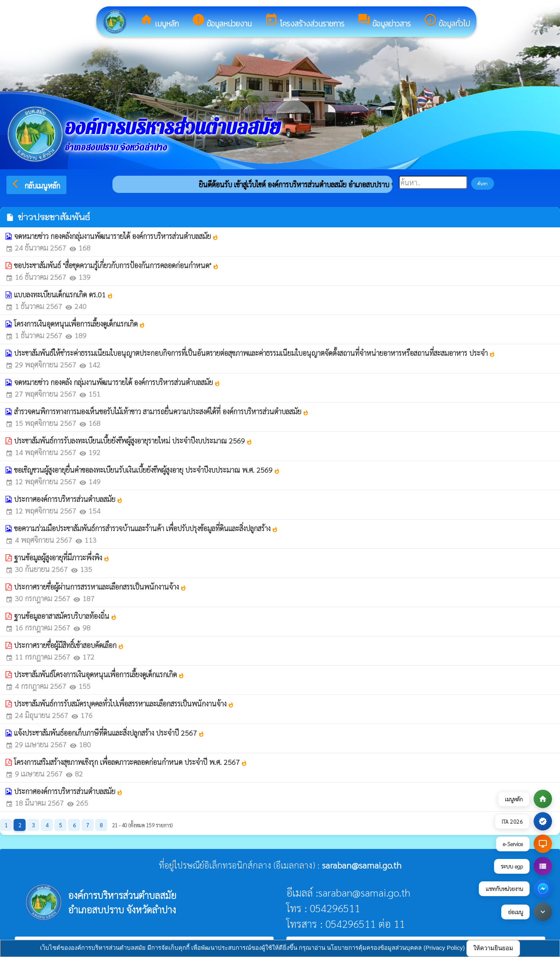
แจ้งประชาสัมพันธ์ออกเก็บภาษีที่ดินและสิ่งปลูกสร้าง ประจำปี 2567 (109, 733)
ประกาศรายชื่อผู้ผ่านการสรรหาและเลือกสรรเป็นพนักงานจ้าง (100, 587)
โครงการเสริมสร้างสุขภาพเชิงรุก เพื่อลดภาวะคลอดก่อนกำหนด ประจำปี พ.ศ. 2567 (131, 762)
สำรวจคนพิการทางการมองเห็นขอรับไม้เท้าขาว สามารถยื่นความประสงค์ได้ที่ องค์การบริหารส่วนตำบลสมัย (161, 411)
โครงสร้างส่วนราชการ (304, 21)
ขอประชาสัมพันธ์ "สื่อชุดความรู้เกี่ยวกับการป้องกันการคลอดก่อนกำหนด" (116, 265)
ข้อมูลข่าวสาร (384, 21)
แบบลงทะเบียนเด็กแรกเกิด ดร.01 (64, 294)
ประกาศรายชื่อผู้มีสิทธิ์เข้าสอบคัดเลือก (69, 645)
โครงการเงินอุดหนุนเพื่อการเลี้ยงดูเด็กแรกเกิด (80, 324)
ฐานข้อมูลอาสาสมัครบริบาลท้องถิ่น (65, 616)
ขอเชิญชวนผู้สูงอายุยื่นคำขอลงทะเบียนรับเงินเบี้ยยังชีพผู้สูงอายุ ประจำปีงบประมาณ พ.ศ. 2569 (147, 470)
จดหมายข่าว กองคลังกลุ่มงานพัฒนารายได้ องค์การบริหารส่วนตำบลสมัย (116, 236)
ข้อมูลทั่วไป (447, 21)
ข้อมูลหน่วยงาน (222, 21)
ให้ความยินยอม (493, 948)
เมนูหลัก (159, 21)
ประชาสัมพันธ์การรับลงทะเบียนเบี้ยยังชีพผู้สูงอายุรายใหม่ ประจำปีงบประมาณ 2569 (133, 440)
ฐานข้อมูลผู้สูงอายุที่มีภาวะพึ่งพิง (62, 557)
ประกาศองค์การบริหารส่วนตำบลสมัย (68, 499)
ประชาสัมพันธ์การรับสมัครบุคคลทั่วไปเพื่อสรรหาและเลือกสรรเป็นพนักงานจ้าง (124, 703)
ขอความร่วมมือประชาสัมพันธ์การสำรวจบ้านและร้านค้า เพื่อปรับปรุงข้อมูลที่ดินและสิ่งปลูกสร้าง (146, 528)
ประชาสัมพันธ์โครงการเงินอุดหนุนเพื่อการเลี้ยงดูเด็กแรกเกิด (99, 674)
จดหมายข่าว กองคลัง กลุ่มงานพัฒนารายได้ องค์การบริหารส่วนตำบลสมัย (117, 382)
